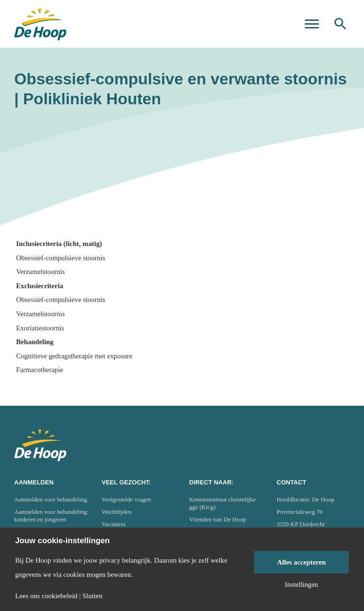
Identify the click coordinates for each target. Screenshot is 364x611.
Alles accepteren (302, 562)
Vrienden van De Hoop (218, 519)
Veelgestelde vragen (127, 499)
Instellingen (301, 585)
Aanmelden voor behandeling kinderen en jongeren (51, 515)
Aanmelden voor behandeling (51, 499)
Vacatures (114, 524)
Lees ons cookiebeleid (46, 596)
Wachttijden (117, 512)
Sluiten (92, 596)
